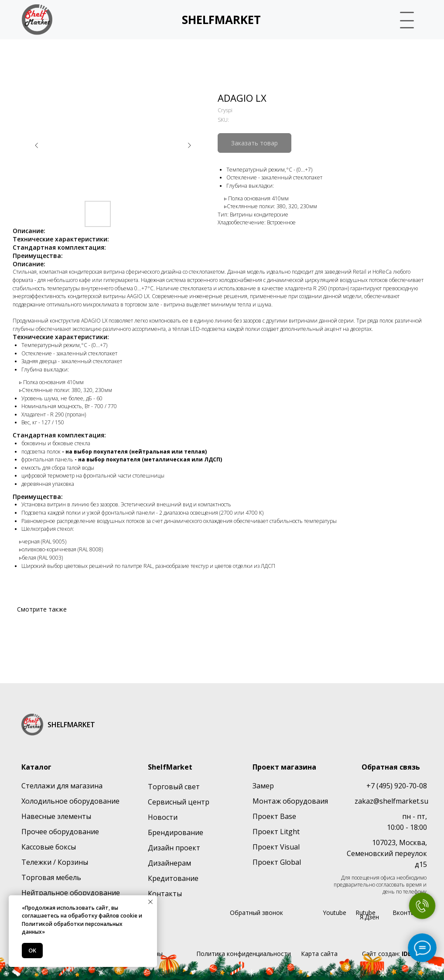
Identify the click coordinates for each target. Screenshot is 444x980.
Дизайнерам (169, 863)
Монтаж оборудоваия (290, 801)
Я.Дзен (369, 917)
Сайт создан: (394, 954)
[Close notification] (150, 902)
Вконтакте (408, 913)
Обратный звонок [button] (256, 913)
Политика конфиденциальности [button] (244, 954)
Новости (163, 817)
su (424, 801)
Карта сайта (319, 954)
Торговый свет (174, 787)
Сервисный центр (179, 802)
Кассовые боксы (49, 847)
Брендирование (176, 832)
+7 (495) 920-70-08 (397, 786)
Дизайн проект (174, 848)
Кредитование (173, 878)
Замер (263, 786)
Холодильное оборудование (70, 801)
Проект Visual (276, 847)
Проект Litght (276, 832)
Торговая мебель (51, 877)
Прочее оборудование (60, 832)
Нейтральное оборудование (71, 893)
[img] (37, 20)
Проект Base (274, 816)
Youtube (335, 913)
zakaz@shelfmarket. (388, 801)
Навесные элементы (56, 816)
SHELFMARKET (221, 20)
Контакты (165, 894)
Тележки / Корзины (55, 862)
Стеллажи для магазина (62, 786)
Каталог (36, 767)
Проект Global (277, 862)
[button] (403, 19)
